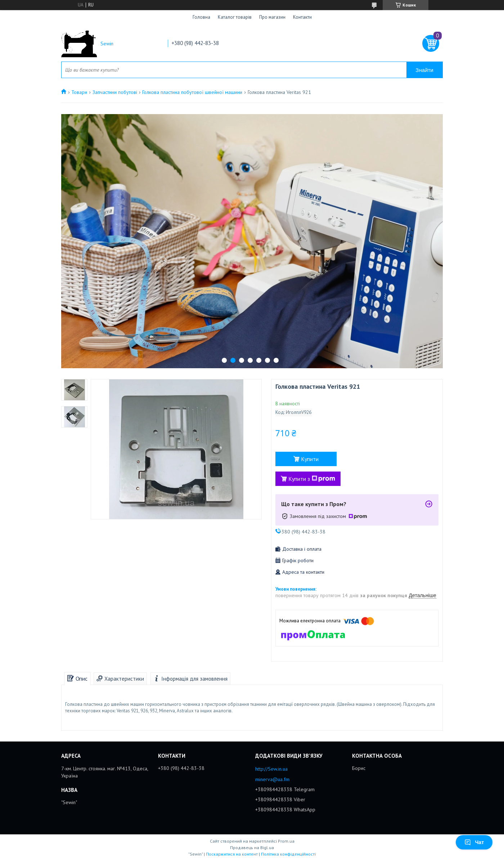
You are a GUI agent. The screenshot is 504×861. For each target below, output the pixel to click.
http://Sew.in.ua (271, 769)
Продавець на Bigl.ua (252, 848)
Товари (79, 92)
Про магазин (272, 17)
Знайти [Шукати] (424, 70)
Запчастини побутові (115, 92)
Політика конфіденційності (288, 854)
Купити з (312, 479)
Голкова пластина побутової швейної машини (192, 92)
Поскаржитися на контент (232, 854)
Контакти (302, 17)
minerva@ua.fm (272, 779)
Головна (201, 17)
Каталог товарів (235, 17)
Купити (310, 459)
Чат (474, 842)
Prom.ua (286, 841)
